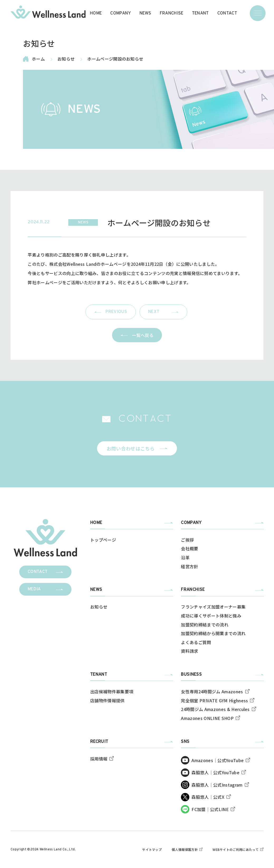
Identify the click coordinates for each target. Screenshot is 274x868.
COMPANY (121, 13)
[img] (48, 12)
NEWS (145, 13)
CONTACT (227, 13)
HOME (96, 13)
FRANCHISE (172, 13)
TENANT (200, 13)
